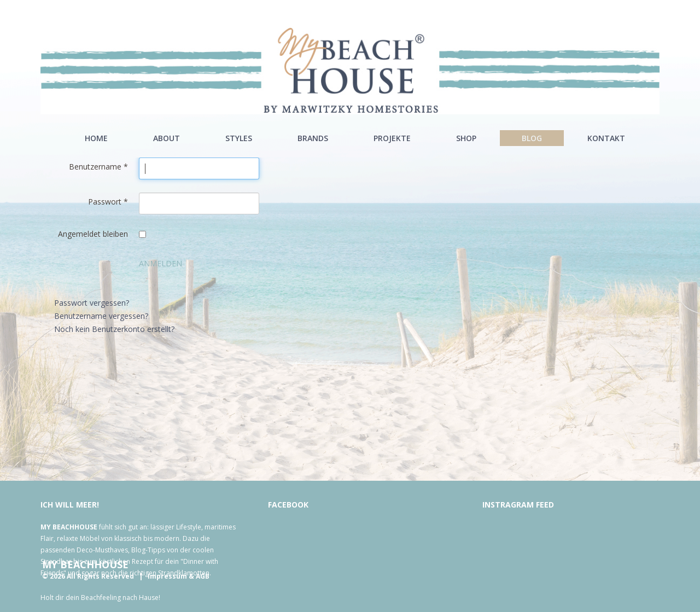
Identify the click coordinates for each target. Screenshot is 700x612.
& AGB (199, 576)
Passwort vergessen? (92, 303)
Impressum (167, 576)
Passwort (108, 202)
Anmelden (161, 263)
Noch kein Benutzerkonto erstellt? (114, 329)
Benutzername (98, 167)
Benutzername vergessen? (101, 316)
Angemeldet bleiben (93, 234)
